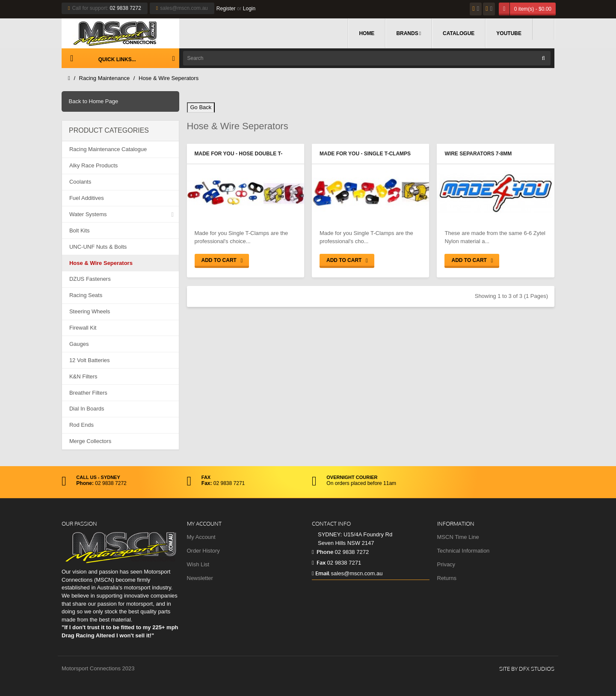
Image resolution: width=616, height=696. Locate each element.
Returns (447, 578)
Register (226, 9)
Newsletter (200, 578)
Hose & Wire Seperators (169, 78)
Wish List (198, 564)
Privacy (446, 564)
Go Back (201, 107)
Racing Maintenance (105, 78)
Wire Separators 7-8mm (478, 154)
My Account (201, 537)
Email (321, 573)
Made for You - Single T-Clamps (365, 154)
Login (249, 9)
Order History (203, 551)
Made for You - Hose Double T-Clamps (239, 155)
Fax (319, 562)
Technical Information (463, 551)
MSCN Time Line (458, 537)
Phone (323, 552)
